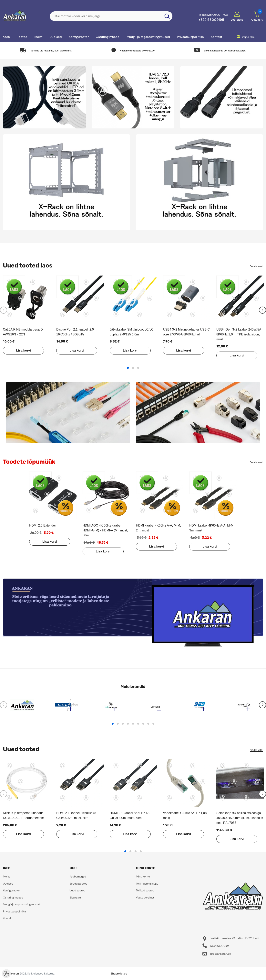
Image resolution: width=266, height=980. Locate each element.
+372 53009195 (211, 20)
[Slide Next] (262, 310)
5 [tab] (133, 726)
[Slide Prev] (4, 310)
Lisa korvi (22, 350)
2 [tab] (133, 368)
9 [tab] (153, 726)
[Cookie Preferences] (6, 974)
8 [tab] (148, 726)
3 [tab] (138, 368)
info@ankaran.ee (220, 956)
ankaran (14, 975)
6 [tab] (138, 726)
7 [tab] (143, 726)
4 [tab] (128, 726)
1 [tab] (128, 368)
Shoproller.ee (119, 975)
